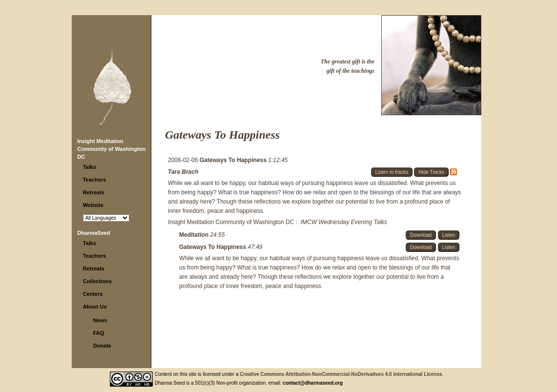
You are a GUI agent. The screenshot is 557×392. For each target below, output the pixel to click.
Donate (102, 346)
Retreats (94, 192)
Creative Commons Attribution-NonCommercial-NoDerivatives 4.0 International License (341, 374)
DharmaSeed (93, 233)
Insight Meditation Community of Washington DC (111, 149)
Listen (449, 235)
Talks (90, 167)
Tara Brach (183, 172)
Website (93, 205)
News (100, 320)
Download (421, 235)
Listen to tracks (392, 172)
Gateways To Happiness (234, 160)
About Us (95, 307)
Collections (97, 281)
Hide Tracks (431, 172)
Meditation (195, 235)
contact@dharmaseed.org (313, 383)
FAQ (99, 333)
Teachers (95, 180)
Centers (93, 294)
